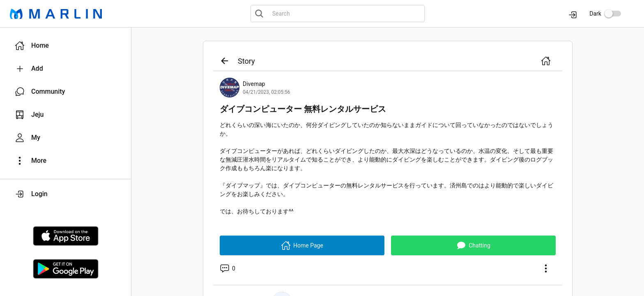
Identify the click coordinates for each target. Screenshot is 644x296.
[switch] (613, 14)
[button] (66, 46)
